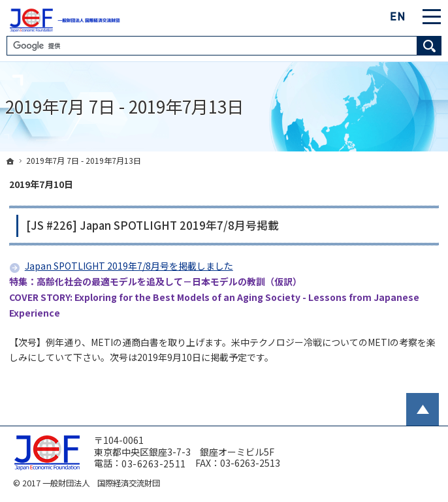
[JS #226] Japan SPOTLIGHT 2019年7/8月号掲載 (152, 225)
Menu (432, 16)
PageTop (423, 409)
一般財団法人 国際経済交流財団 (101, 483)
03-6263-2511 (154, 464)
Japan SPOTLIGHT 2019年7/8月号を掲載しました (129, 266)
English (398, 16)
